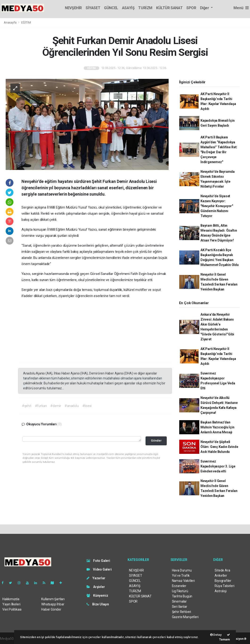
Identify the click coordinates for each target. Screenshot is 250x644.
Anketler (221, 576)
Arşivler (96, 587)
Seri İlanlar (180, 607)
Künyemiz (97, 596)
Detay (216, 635)
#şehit (27, 406)
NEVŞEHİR (73, 8)
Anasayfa (10, 22)
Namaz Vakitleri (183, 581)
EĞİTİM (26, 22)
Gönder (156, 441)
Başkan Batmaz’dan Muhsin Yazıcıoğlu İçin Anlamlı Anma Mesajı (217, 427)
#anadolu (72, 406)
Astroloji (221, 591)
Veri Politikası (12, 609)
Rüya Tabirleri (224, 586)
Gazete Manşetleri (185, 617)
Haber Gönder (51, 609)
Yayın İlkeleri (11, 604)
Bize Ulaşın (98, 604)
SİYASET (93, 8)
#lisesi (87, 406)
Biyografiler (223, 581)
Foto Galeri (98, 561)
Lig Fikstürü (180, 591)
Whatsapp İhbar (53, 604)
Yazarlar (96, 578)
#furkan (41, 406)
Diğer (205, 8)
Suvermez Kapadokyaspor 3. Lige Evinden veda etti (218, 466)
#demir (56, 406)
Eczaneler (179, 586)
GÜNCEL (111, 8)
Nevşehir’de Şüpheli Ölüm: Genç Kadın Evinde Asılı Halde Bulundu (219, 447)
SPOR (191, 8)
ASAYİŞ (128, 8)
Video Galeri (99, 569)
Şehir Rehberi (182, 612)
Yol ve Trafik (181, 576)
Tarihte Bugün (182, 596)
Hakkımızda (11, 599)
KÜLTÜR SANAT (169, 8)
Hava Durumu (182, 570)
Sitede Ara (222, 570)
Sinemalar (179, 601)
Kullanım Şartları (53, 599)
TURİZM (145, 8)
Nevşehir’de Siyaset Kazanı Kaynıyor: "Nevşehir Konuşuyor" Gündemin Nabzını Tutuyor (217, 206)
